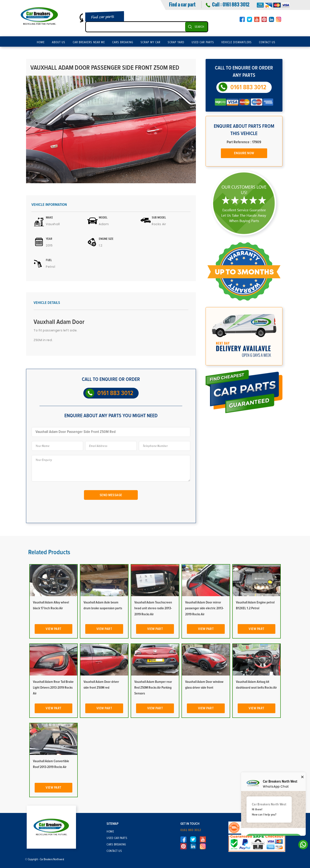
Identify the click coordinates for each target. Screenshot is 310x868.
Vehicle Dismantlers (236, 42)
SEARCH (199, 27)
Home (41, 42)
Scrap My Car (150, 42)
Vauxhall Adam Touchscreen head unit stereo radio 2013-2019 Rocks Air (153, 608)
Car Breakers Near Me (89, 42)
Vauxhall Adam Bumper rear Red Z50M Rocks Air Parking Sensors (153, 688)
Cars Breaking (123, 42)
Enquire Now (244, 153)
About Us (59, 42)
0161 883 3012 (236, 4)
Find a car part (182, 4)
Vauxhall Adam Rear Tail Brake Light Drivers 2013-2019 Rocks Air (53, 688)
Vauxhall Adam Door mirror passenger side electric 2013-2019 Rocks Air (204, 608)
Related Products (49, 552)
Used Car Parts (203, 42)
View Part (53, 629)
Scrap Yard (176, 42)
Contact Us (267, 42)
